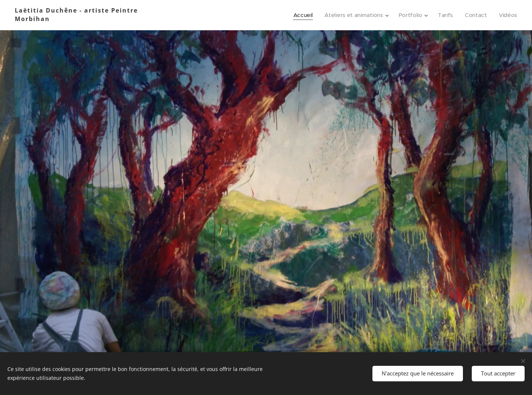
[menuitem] (299, 15)
